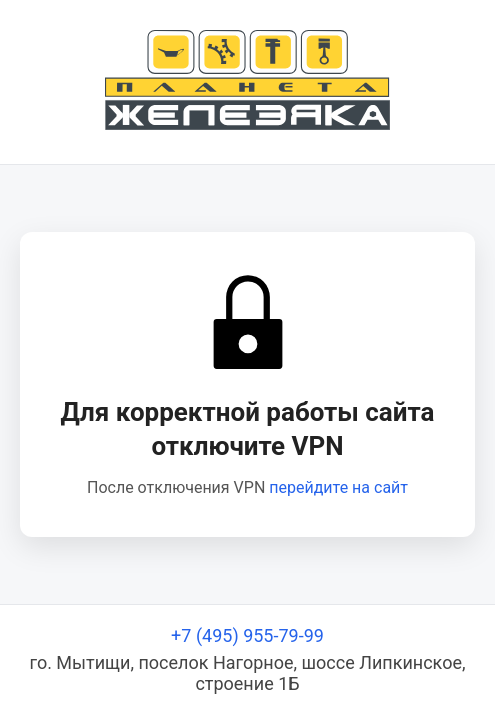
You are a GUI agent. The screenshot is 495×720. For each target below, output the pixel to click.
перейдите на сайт (338, 487)
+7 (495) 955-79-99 (247, 635)
